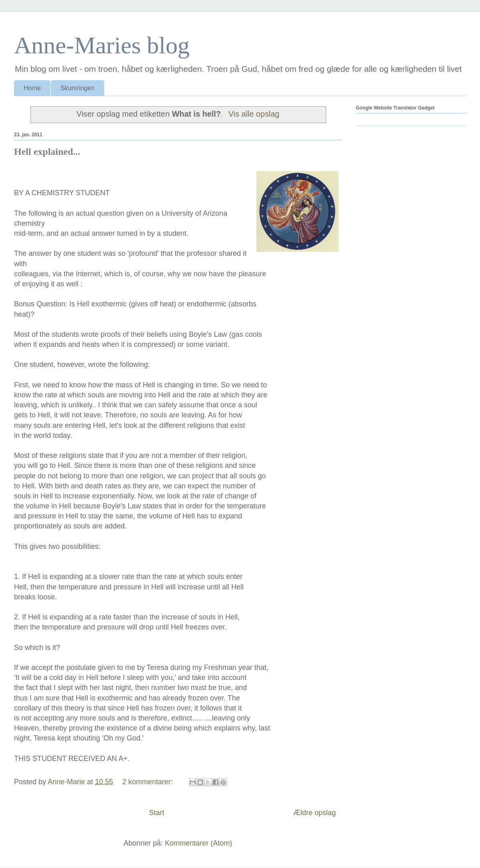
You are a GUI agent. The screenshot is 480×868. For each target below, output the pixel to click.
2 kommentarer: (148, 782)
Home (32, 88)
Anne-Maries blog (102, 45)
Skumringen (78, 88)
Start (157, 813)
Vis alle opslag (254, 114)
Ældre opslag (315, 813)
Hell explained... (47, 152)
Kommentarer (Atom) (199, 843)
